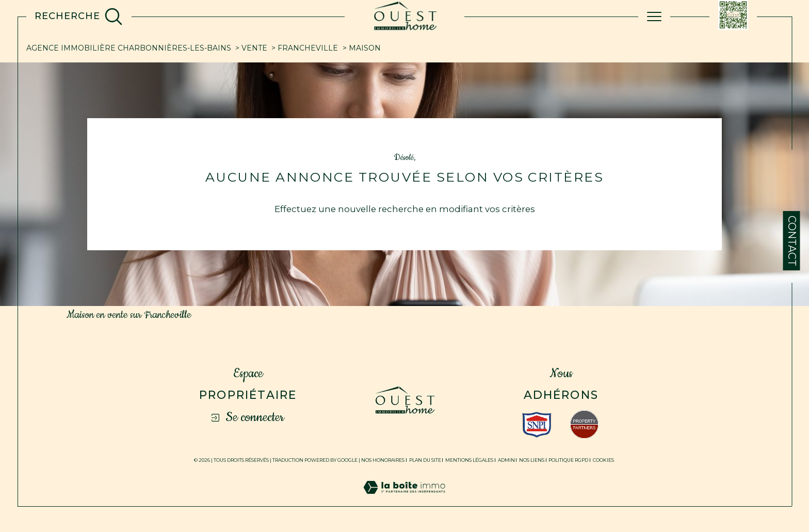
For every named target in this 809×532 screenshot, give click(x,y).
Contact (792, 241)
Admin (506, 460)
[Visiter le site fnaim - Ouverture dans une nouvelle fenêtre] (584, 424)
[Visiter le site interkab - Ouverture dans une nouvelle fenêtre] (537, 425)
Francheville (308, 48)
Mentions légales (469, 460)
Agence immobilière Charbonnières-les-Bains (129, 48)
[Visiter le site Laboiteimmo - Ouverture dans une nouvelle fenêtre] (404, 499)
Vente (254, 48)
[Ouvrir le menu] (654, 17)
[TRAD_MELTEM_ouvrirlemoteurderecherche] (79, 17)
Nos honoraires (383, 460)
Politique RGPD (568, 460)
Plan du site (425, 460)
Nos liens (532, 460)
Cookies (603, 460)
